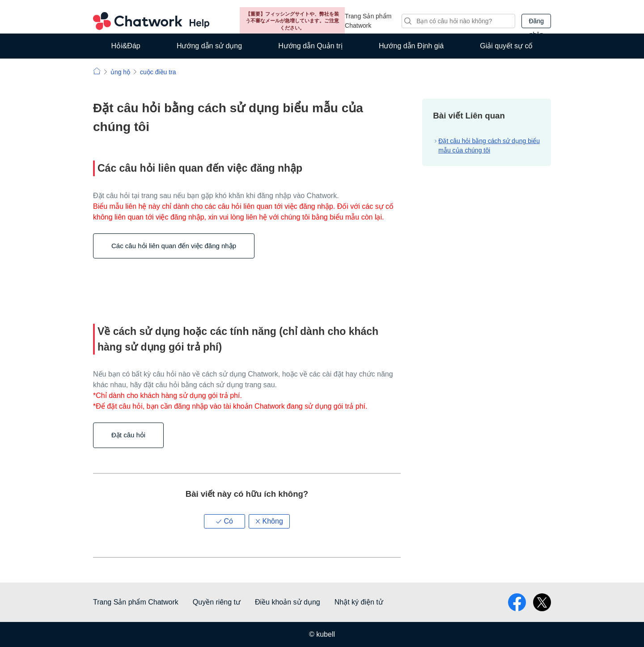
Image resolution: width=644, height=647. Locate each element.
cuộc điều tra (158, 72)
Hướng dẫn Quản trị (310, 46)
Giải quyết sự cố (506, 46)
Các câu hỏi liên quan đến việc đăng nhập (174, 246)
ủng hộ (120, 72)
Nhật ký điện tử (359, 602)
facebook (517, 602)
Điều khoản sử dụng (288, 602)
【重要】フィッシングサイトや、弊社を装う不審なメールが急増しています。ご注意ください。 (292, 21)
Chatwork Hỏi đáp (151, 21)
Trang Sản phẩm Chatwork (368, 21)
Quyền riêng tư (217, 602)
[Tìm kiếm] (458, 21)
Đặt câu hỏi (128, 435)
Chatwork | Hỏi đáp (97, 71)
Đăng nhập (536, 23)
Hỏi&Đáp (126, 46)
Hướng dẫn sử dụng (209, 46)
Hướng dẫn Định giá (411, 46)
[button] (225, 521)
